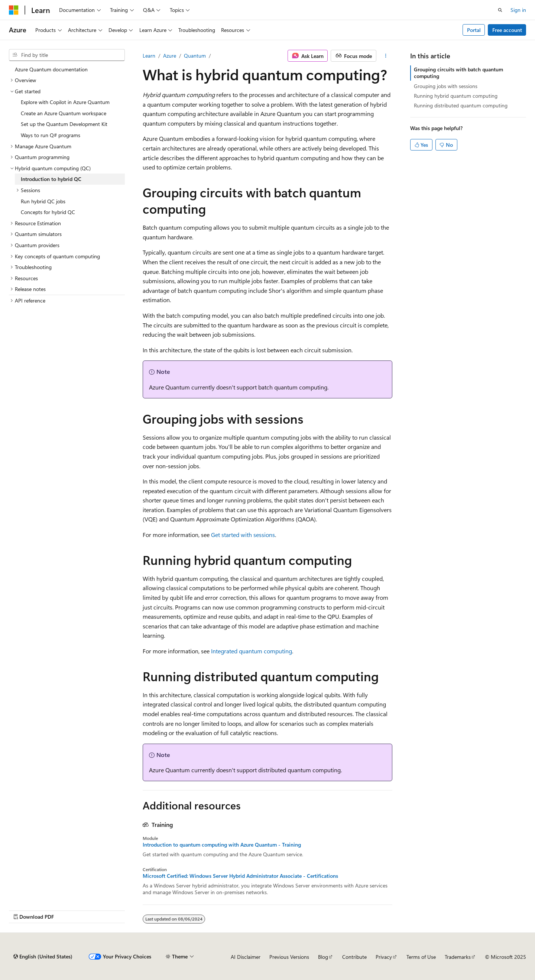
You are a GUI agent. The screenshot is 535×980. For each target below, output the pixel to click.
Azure (170, 56)
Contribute (354, 957)
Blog (323, 957)
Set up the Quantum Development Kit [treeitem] (64, 124)
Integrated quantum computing (252, 651)
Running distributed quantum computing (461, 105)
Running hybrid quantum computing (456, 96)
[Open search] (500, 10)
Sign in (518, 10)
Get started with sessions (243, 535)
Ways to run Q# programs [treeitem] (51, 135)
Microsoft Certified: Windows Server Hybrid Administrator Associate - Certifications (240, 876)
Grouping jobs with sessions (446, 86)
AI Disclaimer (246, 957)
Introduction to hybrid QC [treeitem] (51, 179)
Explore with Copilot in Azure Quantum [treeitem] (65, 102)
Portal (474, 30)
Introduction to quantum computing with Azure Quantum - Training (222, 845)
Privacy (384, 957)
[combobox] (67, 55)
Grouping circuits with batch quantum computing (458, 73)
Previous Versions (289, 957)
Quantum (195, 56)
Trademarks (458, 957)
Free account (507, 30)
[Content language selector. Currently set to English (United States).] (43, 957)
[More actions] (386, 56)
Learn (149, 56)
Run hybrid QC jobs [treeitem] (43, 201)
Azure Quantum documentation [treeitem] (51, 69)
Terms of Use (421, 957)
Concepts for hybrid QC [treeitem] (48, 212)
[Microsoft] (14, 10)
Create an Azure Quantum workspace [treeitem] (64, 113)
